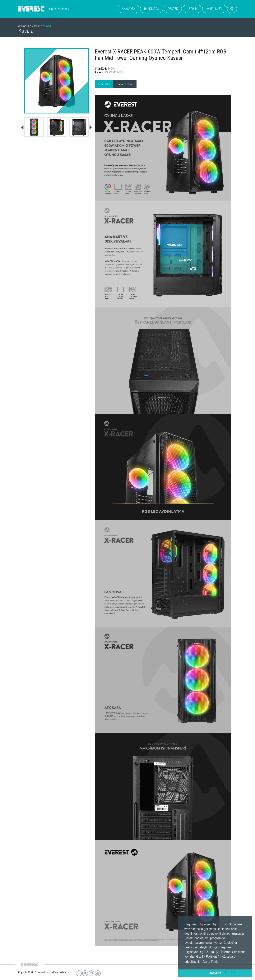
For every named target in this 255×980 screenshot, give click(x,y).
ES (68, 9)
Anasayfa (23, 26)
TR (50, 9)
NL (59, 9)
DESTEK (173, 9)
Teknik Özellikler (125, 84)
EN (55, 9)
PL (63, 9)
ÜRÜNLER (214, 9)
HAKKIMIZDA (152, 9)
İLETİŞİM (192, 9)
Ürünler (36, 26)
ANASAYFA (129, 9)
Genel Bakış (104, 84)
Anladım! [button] (215, 973)
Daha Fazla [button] (211, 962)
